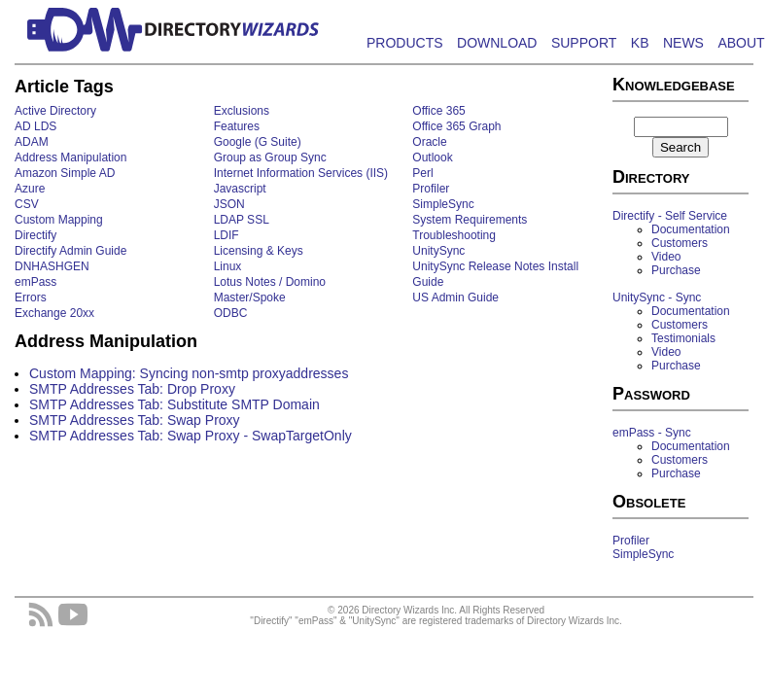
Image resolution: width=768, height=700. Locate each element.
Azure (30, 189)
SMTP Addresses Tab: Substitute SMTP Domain (175, 404)
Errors (31, 297)
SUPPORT (584, 43)
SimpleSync (443, 204)
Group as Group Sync (270, 157)
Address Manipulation (70, 157)
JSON (229, 204)
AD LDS (35, 126)
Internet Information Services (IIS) (301, 173)
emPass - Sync (652, 433)
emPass (35, 282)
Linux (228, 266)
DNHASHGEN (52, 266)
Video (666, 257)
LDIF (227, 235)
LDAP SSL (242, 220)
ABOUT (741, 43)
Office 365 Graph (456, 126)
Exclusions (242, 111)
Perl (422, 173)
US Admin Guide (455, 297)
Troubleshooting (454, 235)
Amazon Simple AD (65, 173)
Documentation (691, 229)
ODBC (231, 313)
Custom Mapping (59, 220)
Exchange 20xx (54, 313)
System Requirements (470, 220)
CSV (27, 204)
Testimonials (683, 338)
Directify (35, 235)
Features (237, 126)
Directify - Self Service (670, 216)
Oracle (429, 142)
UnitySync (438, 251)
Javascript (240, 189)
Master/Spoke (250, 297)
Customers (680, 243)
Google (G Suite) (258, 142)
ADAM (32, 142)
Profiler (431, 189)
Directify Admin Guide (70, 251)
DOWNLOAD (497, 43)
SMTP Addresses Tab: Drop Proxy (132, 389)
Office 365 (438, 111)
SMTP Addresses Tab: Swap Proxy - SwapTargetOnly (191, 436)
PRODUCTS (405, 43)
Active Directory (55, 111)
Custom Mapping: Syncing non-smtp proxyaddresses (189, 373)
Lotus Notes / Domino (270, 282)
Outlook (432, 157)
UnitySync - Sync (657, 297)
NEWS (683, 43)
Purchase (676, 270)
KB (640, 43)
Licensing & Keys (259, 251)
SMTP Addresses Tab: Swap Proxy (135, 420)
